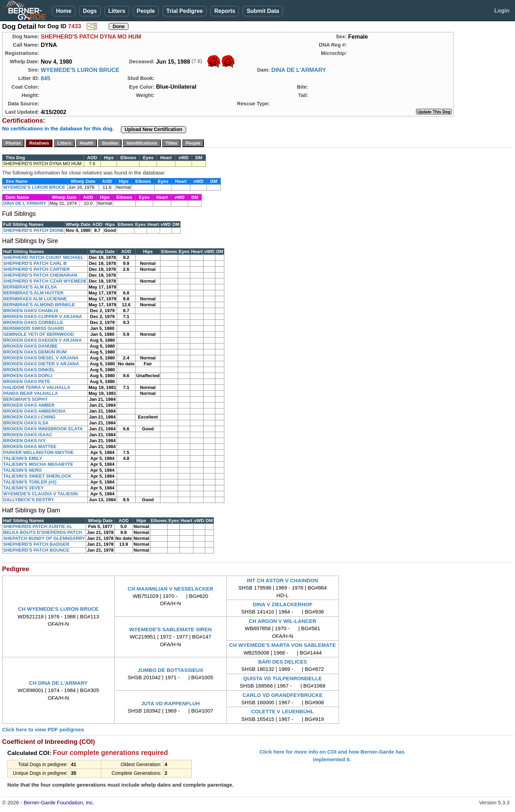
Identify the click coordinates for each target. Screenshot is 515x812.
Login (502, 11)
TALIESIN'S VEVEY (23, 488)
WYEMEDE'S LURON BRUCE (80, 70)
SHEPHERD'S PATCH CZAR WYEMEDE (45, 281)
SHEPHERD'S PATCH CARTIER (36, 269)
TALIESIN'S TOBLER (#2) (30, 482)
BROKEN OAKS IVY (24, 441)
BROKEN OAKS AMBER (29, 405)
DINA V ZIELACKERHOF (283, 604)
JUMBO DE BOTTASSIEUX (170, 670)
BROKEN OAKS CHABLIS (31, 311)
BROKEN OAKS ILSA (26, 423)
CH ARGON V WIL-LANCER (282, 621)
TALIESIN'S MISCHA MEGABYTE (38, 464)
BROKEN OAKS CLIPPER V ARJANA (43, 316)
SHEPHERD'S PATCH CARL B (35, 263)
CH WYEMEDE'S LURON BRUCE (58, 609)
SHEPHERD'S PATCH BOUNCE (36, 550)
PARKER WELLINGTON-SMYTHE (38, 452)
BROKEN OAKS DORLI (28, 376)
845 (45, 78)
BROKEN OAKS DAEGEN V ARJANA (42, 340)
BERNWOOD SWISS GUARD (34, 328)
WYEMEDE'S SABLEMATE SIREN (170, 629)
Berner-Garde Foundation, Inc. (59, 802)
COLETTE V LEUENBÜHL (283, 711)
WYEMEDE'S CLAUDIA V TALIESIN (40, 494)
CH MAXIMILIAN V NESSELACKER (170, 589)
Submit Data (263, 11)
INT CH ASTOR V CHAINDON (283, 580)
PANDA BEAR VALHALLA (31, 393)
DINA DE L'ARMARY (299, 70)
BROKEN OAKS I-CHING (29, 417)
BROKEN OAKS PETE (27, 381)
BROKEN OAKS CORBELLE (33, 322)
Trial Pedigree (185, 11)
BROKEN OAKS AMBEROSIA (34, 411)
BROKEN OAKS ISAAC (28, 435)
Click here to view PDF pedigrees (43, 729)
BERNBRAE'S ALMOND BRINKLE (39, 305)
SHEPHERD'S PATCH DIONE (34, 230)
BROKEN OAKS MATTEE (30, 446)
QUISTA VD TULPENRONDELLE (283, 678)
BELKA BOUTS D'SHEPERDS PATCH (43, 532)
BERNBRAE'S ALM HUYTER (33, 293)
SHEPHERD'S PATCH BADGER (36, 544)
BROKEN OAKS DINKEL (29, 370)
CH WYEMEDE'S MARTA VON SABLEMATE (283, 645)
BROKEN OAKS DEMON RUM (35, 352)
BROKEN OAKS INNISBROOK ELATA (43, 429)
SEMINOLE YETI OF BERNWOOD (39, 334)
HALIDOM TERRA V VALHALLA (37, 387)
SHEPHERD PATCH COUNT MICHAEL (43, 257)
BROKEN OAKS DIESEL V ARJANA (41, 358)
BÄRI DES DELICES (283, 662)
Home (64, 11)
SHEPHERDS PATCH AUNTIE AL (38, 526)
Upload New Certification (153, 129)
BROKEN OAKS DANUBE (30, 346)
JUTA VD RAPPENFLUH (170, 703)
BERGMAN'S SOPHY (25, 399)
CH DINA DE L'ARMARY (58, 683)
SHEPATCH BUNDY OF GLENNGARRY (44, 538)
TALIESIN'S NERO (22, 470)
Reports (225, 11)
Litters (117, 11)
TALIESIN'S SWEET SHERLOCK (37, 476)
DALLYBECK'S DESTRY (29, 500)
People (146, 11)
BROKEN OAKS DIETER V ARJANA (41, 364)
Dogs (90, 11)
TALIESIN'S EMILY (23, 458)
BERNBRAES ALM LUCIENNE (35, 299)
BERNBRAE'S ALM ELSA (30, 287)
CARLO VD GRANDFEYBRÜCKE (283, 695)
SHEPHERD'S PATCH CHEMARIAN (40, 275)
